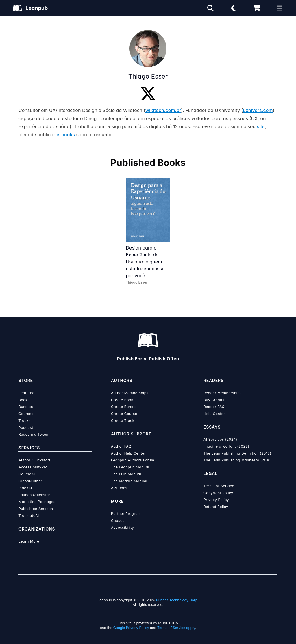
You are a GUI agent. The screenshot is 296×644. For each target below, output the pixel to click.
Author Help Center (128, 453)
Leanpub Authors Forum (133, 460)
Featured (26, 393)
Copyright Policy (218, 493)
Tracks (25, 421)
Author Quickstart (34, 460)
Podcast (26, 428)
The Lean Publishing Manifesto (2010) (238, 460)
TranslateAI (29, 516)
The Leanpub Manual (130, 467)
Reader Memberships (223, 393)
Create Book (122, 400)
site (261, 126)
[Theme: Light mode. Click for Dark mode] (234, 8)
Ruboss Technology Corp (177, 600)
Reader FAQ (214, 407)
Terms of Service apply (176, 628)
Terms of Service (219, 486)
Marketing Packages (37, 502)
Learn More (29, 541)
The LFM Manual (126, 474)
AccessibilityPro (33, 467)
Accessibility (122, 527)
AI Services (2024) (220, 439)
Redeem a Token (33, 434)
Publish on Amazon (36, 509)
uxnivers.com (258, 110)
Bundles (26, 407)
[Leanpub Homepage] (30, 8)
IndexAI (25, 488)
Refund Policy (216, 507)
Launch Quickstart (35, 495)
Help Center (214, 414)
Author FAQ (121, 446)
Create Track (123, 421)
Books (24, 400)
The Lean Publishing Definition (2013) (237, 453)
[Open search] (210, 8)
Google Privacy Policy (131, 628)
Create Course (124, 414)
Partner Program (126, 514)
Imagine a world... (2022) (226, 446)
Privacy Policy (216, 500)
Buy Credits (214, 400)
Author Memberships (130, 393)
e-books (66, 135)
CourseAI (27, 474)
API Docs (119, 488)
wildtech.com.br (163, 110)
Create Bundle (124, 407)
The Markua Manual (129, 481)
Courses (26, 414)
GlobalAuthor (30, 481)
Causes (118, 521)
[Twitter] (148, 94)
